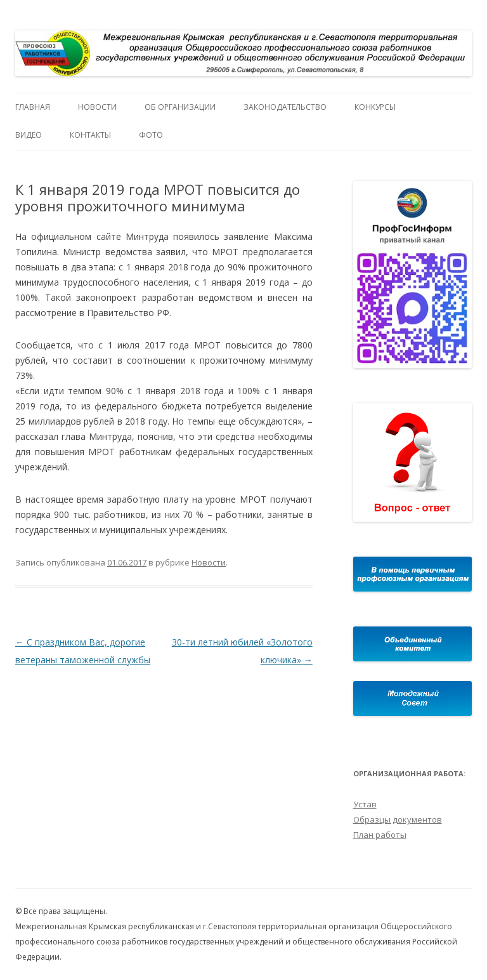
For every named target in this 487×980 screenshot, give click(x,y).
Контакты (90, 135)
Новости (97, 107)
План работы (380, 835)
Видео (29, 135)
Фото (151, 135)
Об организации (180, 107)
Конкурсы (375, 107)
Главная (33, 107)
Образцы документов (398, 819)
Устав (365, 804)
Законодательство (285, 107)
